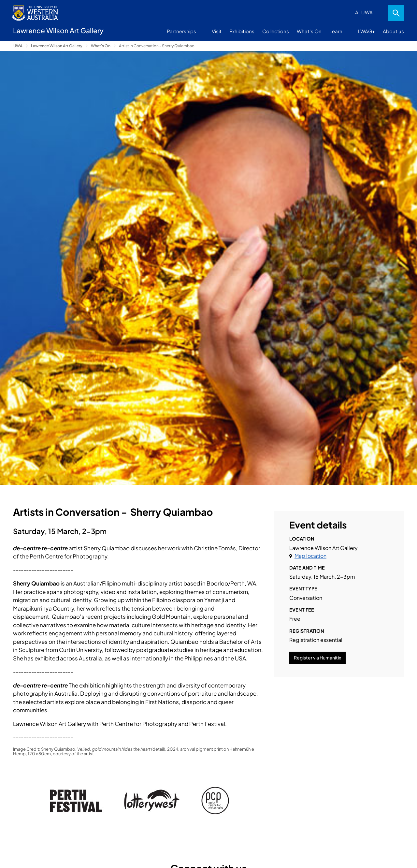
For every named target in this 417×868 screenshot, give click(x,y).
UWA (18, 46)
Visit (217, 31)
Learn (336, 31)
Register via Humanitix (317, 658)
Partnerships (181, 31)
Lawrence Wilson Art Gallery (57, 46)
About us (393, 31)
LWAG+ (367, 31)
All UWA (364, 12)
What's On (309, 31)
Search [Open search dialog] (396, 13)
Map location (310, 556)
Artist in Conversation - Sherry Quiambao (157, 46)
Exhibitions (242, 31)
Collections (276, 31)
